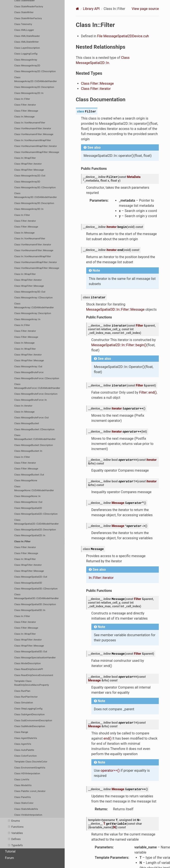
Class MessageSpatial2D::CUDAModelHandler (36, 522)
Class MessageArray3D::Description (34, 203)
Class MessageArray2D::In (29, 93)
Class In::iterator (23, 406)
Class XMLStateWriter (26, 42)
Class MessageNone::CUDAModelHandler (34, 488)
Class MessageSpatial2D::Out (31, 577)
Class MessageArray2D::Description (34, 87)
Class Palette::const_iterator (30, 791)
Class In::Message (24, 117)
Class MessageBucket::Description (34, 445)
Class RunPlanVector (26, 697)
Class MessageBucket (27, 423)
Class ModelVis (23, 785)
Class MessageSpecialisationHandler (35, 658)
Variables (15, 833)
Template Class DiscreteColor (31, 762)
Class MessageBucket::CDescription (34, 429)
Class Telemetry (23, 24)
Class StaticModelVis (26, 809)
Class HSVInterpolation (27, 773)
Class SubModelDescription (30, 726)
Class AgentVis (23, 744)
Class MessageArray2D (27, 65)
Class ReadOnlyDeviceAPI (29, 669)
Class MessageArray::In (27, 319)
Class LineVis (22, 779)
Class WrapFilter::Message (29, 170)
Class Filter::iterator (25, 105)
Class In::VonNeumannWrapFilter (33, 140)
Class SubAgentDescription (29, 714)
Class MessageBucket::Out (29, 475)
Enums (14, 821)
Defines (14, 839)
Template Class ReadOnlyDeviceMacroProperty (32, 683)
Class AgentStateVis (26, 738)
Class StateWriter (24, 12)
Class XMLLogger (24, 30)
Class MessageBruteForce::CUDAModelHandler (37, 386)
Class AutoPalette (24, 750)
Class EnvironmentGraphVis (30, 768)
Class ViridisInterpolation (28, 815)
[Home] (77, 9)
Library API (91, 9)
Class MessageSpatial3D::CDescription (36, 589)
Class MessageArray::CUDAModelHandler (34, 305)
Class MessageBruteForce (29, 372)
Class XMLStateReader (27, 36)
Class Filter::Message (26, 111)
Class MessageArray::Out (28, 366)
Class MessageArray (26, 60)
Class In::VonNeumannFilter (30, 123)
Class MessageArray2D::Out (30, 176)
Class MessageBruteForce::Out (31, 418)
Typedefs (15, 845)
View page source (145, 9)
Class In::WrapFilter (25, 158)
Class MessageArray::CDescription (33, 298)
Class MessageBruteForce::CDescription (37, 378)
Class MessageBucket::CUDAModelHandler (35, 437)
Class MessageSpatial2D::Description (35, 530)
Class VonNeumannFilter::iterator (33, 128)
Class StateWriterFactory (28, 18)
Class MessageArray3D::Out (30, 292)
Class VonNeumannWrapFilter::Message (37, 152)
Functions (16, 827)
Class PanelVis (23, 797)
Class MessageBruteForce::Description (36, 394)
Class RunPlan (22, 691)
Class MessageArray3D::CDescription (35, 187)
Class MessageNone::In (27, 496)
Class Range (21, 732)
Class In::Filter (22, 99)
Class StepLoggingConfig (28, 709)
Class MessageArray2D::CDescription (35, 71)
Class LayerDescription (27, 48)
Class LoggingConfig (26, 54)
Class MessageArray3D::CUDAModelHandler (36, 195)
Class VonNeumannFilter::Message (34, 134)
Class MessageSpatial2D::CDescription (36, 514)
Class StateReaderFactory (29, 6)
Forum (9, 858)
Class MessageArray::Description (33, 313)
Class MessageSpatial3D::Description (35, 604)
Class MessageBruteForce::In (30, 400)
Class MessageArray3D (27, 182)
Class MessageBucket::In (28, 451)
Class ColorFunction (25, 756)
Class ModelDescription (27, 663)
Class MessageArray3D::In (29, 209)
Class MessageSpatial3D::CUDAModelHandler (36, 596)
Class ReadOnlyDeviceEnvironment (34, 675)
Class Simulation (24, 703)
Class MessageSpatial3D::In (30, 610)
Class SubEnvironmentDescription (33, 720)
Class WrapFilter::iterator (28, 164)
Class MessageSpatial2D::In (30, 535)
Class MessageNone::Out (28, 502)
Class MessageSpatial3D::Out (31, 651)
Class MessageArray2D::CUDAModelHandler (36, 79)
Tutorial (8, 852)
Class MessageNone (26, 480)
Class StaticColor (24, 803)
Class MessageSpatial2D (28, 508)
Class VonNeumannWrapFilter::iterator (36, 146)
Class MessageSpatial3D (28, 583)
